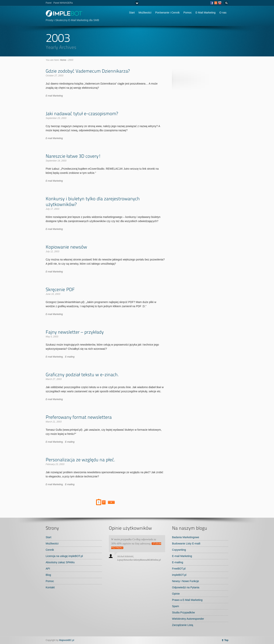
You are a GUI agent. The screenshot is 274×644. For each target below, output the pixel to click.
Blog (48, 575)
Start (132, 13)
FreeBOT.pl (179, 569)
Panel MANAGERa (63, 3)
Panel (49, 3)
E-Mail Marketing (206, 13)
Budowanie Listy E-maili (186, 544)
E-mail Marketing (54, 96)
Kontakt (50, 587)
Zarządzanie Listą (183, 625)
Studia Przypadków (183, 612)
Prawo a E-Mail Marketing (187, 600)
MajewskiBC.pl (67, 640)
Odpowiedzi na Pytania (186, 587)
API (48, 569)
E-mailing (70, 357)
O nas (223, 13)
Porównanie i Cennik (167, 13)
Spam (176, 606)
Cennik (50, 550)
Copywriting (179, 550)
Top (226, 640)
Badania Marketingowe (186, 537)
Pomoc (188, 13)
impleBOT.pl (179, 575)
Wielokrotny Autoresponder (188, 619)
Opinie (176, 594)
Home (63, 60)
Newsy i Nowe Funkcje (186, 581)
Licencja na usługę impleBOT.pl (64, 556)
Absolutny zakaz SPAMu (60, 562)
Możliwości (145, 13)
